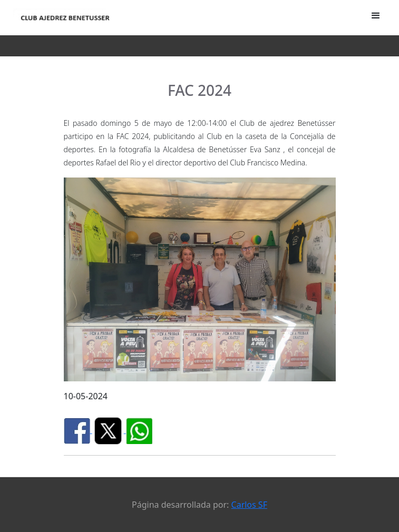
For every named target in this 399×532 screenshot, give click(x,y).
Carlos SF (249, 505)
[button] (376, 16)
